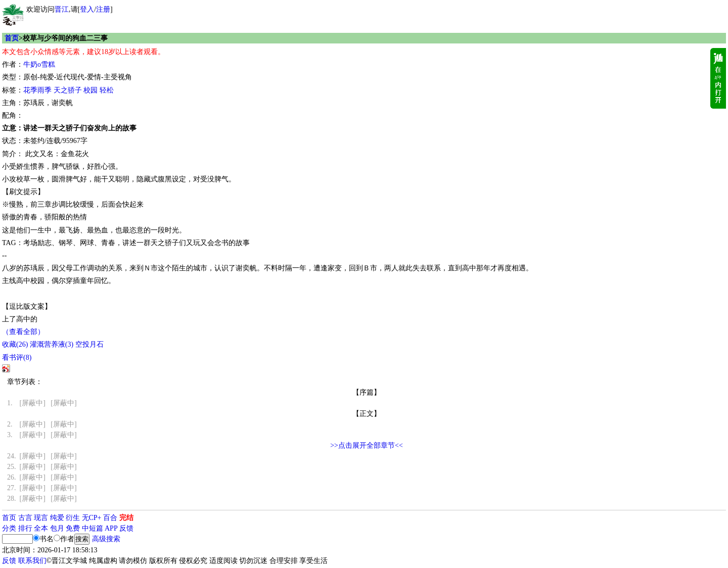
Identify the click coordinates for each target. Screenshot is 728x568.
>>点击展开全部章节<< (367, 445)
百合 (110, 518)
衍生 (73, 518)
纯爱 (57, 518)
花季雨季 (37, 90)
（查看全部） (23, 332)
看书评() (17, 358)
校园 (90, 90)
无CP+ (92, 518)
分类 (9, 528)
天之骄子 (68, 90)
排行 (25, 528)
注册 (103, 9)
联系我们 (32, 561)
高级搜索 (106, 539)
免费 (73, 528)
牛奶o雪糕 (39, 64)
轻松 (107, 90)
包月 (57, 528)
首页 (12, 38)
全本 (41, 528)
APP (111, 528)
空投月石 (89, 344)
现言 (41, 518)
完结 (126, 518)
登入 (87, 9)
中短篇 (93, 528)
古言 (25, 518)
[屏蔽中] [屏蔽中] (42, 403)
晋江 (62, 9)
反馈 (126, 528)
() (15, 344)
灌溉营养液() (52, 344)
